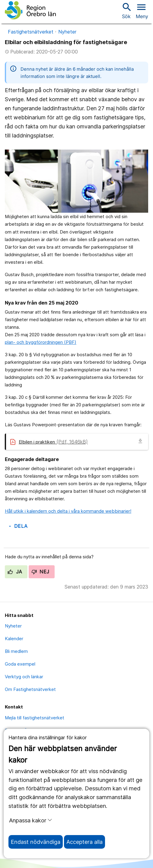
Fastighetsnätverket (31, 32)
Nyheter (67, 32)
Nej (40, 572)
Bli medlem (16, 651)
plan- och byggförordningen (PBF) (41, 342)
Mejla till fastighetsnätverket (35, 718)
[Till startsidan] (30, 10)
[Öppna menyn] (142, 10)
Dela (18, 526)
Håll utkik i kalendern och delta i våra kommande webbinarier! (68, 511)
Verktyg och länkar (24, 677)
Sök (126, 10)
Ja (15, 572)
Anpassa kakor (31, 820)
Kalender (14, 639)
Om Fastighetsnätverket (30, 689)
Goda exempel (20, 664)
